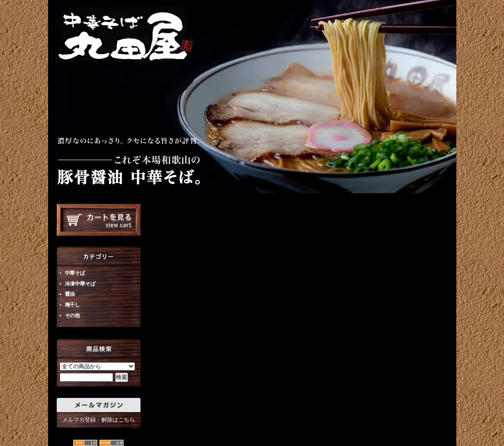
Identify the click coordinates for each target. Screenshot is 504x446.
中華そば (75, 273)
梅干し (73, 305)
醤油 (70, 294)
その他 (73, 316)
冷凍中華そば (80, 284)
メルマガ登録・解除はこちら (99, 420)
